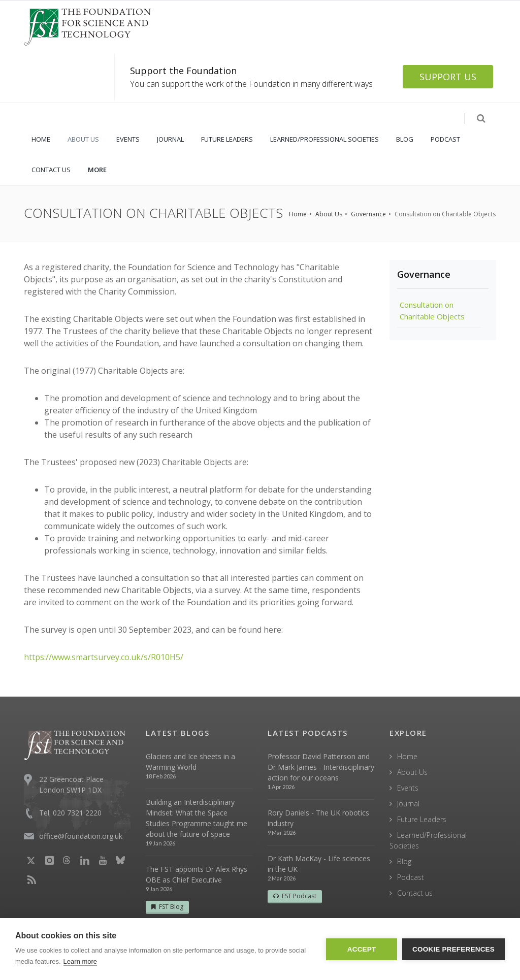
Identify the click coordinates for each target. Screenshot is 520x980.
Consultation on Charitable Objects (432, 311)
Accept (362, 949)
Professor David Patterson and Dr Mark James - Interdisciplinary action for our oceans (321, 767)
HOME (41, 139)
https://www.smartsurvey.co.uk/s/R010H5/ (104, 657)
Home (298, 214)
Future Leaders (422, 819)
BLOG (405, 139)
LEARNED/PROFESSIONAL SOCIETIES (324, 139)
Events (408, 788)
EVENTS (128, 139)
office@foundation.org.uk (81, 836)
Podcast (411, 877)
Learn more (80, 961)
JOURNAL (170, 139)
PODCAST (445, 139)
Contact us (415, 893)
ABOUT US (83, 139)
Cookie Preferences (453, 949)
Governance (368, 214)
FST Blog (167, 907)
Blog (404, 861)
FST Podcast (295, 896)
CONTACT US (51, 170)
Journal (408, 804)
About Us (329, 214)
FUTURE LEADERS (227, 139)
